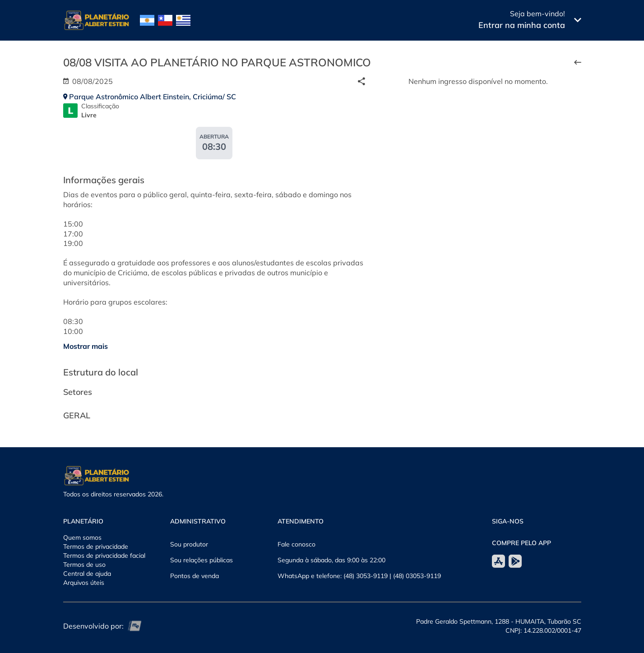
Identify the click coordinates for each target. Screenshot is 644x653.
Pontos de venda (195, 576)
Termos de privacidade (96, 546)
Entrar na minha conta (522, 25)
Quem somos (82, 537)
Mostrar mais (86, 346)
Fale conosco (297, 544)
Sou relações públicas (202, 560)
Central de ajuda (87, 574)
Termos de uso (84, 565)
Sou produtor (189, 544)
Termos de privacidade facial (104, 556)
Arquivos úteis (84, 583)
